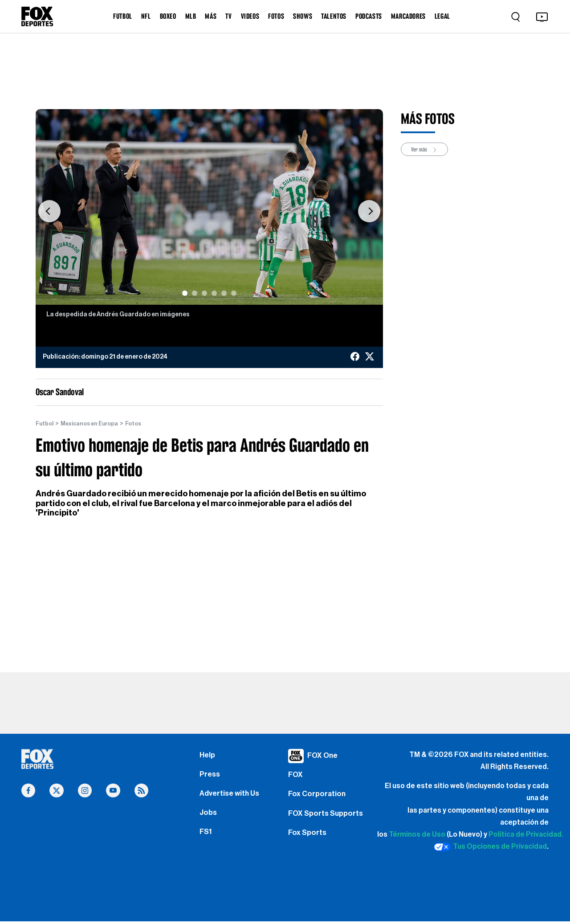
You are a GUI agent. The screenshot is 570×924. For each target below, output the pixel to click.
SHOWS (303, 16)
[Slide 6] (234, 293)
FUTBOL (123, 16)
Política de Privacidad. (526, 835)
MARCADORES (408, 16)
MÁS (211, 16)
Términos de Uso (417, 835)
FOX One (324, 756)
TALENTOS (334, 16)
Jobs (209, 820)
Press (210, 777)
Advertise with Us (231, 798)
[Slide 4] (214, 293)
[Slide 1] (185, 293)
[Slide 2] (195, 293)
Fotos (143, 424)
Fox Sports (308, 841)
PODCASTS (369, 16)
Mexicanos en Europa (95, 424)
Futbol (46, 424)
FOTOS (276, 16)
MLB (191, 16)
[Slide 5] (224, 293)
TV (228, 16)
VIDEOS (250, 16)
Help (208, 756)
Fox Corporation (318, 798)
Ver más (427, 150)
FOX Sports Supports (328, 820)
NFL (146, 16)
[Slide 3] (204, 293)
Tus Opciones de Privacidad (490, 847)
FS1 (206, 841)
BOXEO (168, 16)
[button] (49, 211)
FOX (296, 777)
